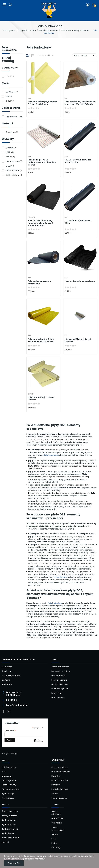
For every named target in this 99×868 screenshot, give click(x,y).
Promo (10, 76)
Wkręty (55, 834)
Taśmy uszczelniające (58, 829)
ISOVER (10, 101)
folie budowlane (60, 577)
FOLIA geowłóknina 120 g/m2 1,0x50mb (78, 340)
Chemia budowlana (60, 667)
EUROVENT (12, 92)
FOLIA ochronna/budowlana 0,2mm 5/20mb (78, 161)
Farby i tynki (57, 693)
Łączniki (5, 842)
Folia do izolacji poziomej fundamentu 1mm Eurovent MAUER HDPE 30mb (40, 223)
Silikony (55, 794)
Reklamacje (7, 684)
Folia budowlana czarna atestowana (39, 282)
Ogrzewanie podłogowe (15, 116)
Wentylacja (57, 823)
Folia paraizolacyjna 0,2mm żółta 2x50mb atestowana (41, 340)
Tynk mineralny (9, 820)
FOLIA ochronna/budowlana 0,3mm (78, 222)
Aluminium (12, 132)
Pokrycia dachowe (60, 789)
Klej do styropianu (59, 767)
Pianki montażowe (60, 780)
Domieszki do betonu (61, 671)
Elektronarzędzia (59, 676)
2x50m (10, 157)
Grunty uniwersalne (11, 789)
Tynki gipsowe (8, 833)
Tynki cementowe (10, 829)
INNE (9, 96)
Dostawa (6, 680)
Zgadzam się (14, 863)
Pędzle (54, 843)
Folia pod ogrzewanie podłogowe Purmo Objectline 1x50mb (42, 162)
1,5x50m (11, 148)
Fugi (4, 772)
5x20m (10, 166)
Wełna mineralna (56, 813)
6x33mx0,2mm (14, 175)
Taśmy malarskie (10, 816)
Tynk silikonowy (9, 825)
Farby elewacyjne (59, 680)
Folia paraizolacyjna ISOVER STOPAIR (41, 399)
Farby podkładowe (60, 684)
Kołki (53, 839)
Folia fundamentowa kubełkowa (80, 281)
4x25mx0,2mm (14, 161)
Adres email (10, 731)
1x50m (10, 152)
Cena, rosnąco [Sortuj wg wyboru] (85, 55)
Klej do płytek (8, 798)
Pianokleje (56, 785)
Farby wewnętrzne (60, 689)
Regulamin (7, 671)
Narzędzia (56, 776)
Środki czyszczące (10, 811)
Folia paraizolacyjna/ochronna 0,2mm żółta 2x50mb (43, 103)
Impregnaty (7, 776)
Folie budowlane (9, 49)
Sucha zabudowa (59, 798)
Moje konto (7, 667)
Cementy (56, 847)
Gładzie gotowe (9, 780)
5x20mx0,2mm (14, 170)
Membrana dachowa (61, 772)
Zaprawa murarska (10, 838)
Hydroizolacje (8, 794)
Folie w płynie (57, 818)
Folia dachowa (58, 697)
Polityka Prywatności (11, 676)
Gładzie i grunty (9, 785)
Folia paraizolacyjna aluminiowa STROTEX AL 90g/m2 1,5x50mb (80, 103)
